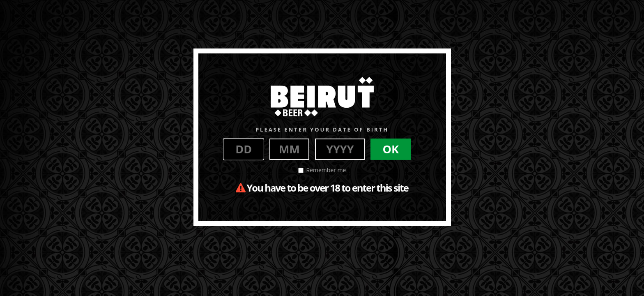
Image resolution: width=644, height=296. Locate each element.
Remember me (322, 170)
